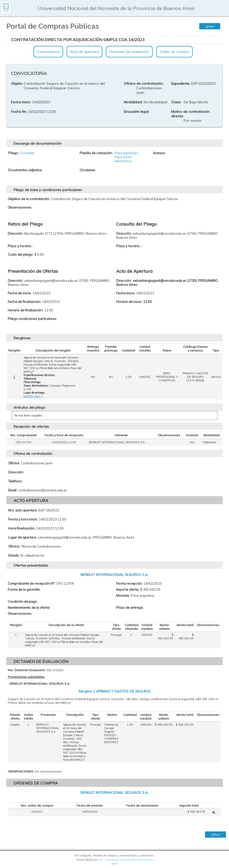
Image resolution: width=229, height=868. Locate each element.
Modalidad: (133, 102)
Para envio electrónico (123, 159)
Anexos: (159, 153)
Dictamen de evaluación (129, 52)
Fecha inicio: (21, 102)
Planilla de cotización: (96, 153)
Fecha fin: (19, 112)
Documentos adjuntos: (25, 170)
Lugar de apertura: (23, 537)
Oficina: (14, 463)
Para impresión (126, 153)
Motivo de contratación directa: (190, 114)
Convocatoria (48, 52)
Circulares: (88, 170)
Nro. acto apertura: (23, 510)
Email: (13, 490)
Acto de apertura (84, 52)
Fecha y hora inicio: (23, 519)
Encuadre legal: (137, 112)
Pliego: (14, 153)
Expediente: (181, 83)
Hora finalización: (22, 528)
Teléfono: (15, 481)
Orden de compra (174, 52)
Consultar (27, 153)
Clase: (176, 102)
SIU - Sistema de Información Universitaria (126, 860)
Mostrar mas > (33, 396)
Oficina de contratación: (144, 83)
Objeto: (17, 83)
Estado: (14, 555)
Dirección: (16, 472)
